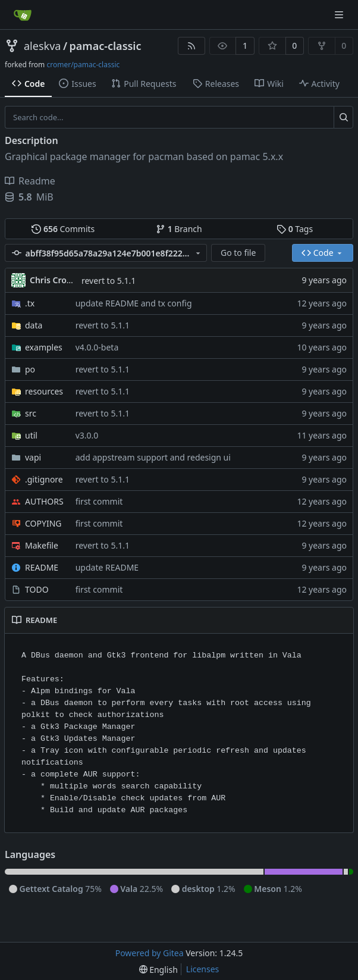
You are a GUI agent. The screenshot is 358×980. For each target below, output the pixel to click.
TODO (37, 589)
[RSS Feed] (191, 46)
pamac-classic (106, 46)
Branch (179, 229)
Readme (30, 181)
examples (44, 347)
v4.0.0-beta (97, 347)
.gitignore (44, 479)
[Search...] (343, 117)
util (31, 435)
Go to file (238, 253)
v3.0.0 (87, 435)
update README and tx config (134, 303)
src (31, 413)
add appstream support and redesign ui (153, 457)
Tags (295, 229)
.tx (30, 303)
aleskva (42, 46)
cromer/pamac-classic (83, 65)
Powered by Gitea (150, 953)
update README (107, 567)
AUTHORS (44, 501)
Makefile (42, 545)
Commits (63, 229)
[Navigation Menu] (340, 15)
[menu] (158, 970)
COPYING (43, 523)
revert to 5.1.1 (109, 281)
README (42, 567)
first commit (99, 501)
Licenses (203, 969)
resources (44, 391)
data (34, 325)
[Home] (23, 15)
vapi (33, 457)
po (30, 369)
